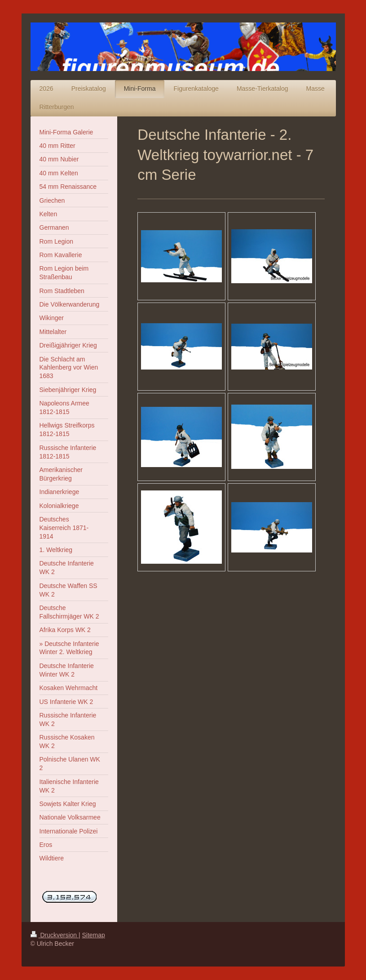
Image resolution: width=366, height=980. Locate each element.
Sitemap (94, 935)
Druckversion (55, 935)
